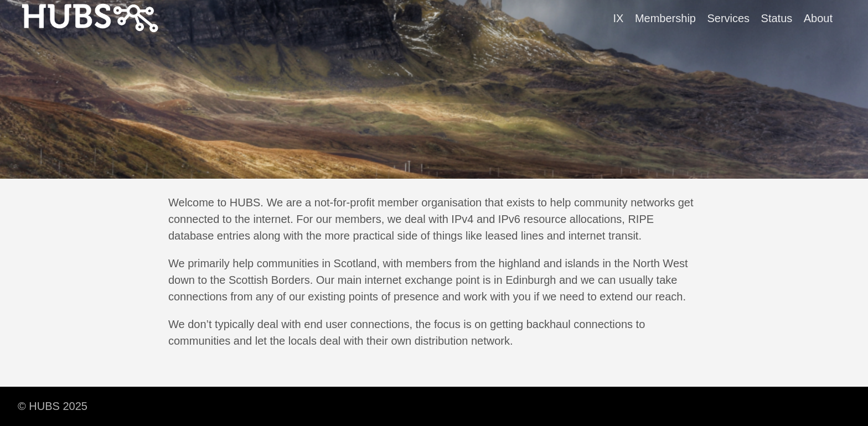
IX (619, 18)
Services (728, 18)
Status (777, 18)
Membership (665, 18)
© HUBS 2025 (53, 406)
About (818, 18)
